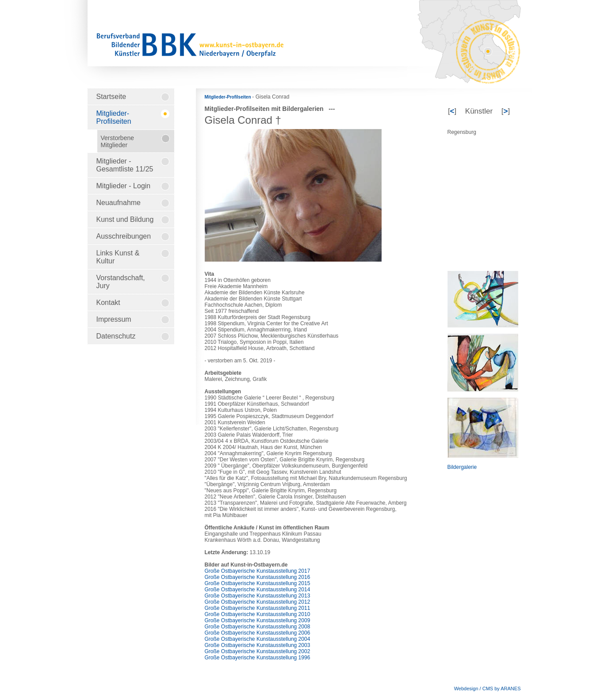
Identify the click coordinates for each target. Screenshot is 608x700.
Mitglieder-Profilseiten (229, 97)
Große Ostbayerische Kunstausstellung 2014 (258, 590)
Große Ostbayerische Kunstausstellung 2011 (258, 608)
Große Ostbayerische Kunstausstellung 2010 (258, 614)
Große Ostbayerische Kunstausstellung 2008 (258, 627)
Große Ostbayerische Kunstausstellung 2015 (258, 583)
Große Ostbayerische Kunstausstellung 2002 (258, 651)
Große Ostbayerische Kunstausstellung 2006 (258, 633)
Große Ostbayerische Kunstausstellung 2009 (258, 620)
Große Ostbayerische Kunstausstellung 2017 (258, 571)
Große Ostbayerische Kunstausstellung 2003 (258, 645)
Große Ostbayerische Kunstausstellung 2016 (258, 577)
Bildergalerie (462, 467)
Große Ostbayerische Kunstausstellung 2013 (258, 596)
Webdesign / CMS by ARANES (488, 689)
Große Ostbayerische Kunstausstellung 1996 (258, 658)
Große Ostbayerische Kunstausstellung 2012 (258, 602)
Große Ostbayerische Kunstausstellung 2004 (258, 639)
